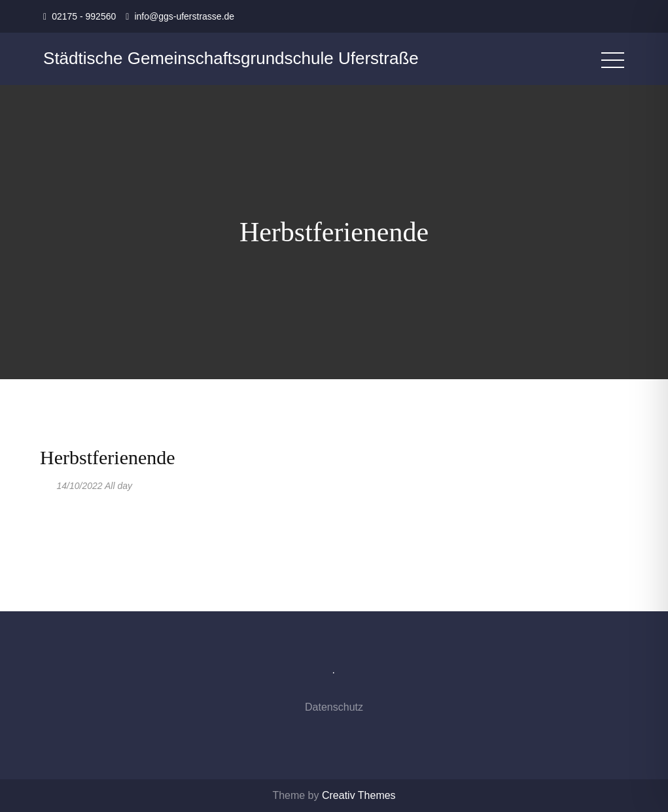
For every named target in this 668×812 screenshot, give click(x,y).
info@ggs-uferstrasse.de (184, 16)
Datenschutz (334, 707)
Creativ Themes (359, 795)
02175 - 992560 (84, 16)
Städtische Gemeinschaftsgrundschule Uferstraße (231, 58)
